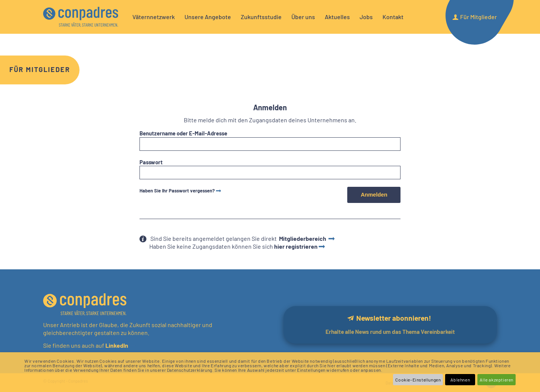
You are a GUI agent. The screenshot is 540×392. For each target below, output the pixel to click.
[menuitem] (154, 17)
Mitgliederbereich (303, 238)
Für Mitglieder (40, 69)
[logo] (81, 17)
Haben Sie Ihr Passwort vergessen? (177, 191)
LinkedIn (116, 345)
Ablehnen (460, 380)
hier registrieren (296, 246)
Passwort (151, 162)
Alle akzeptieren (496, 380)
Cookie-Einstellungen (418, 380)
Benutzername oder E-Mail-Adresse (183, 133)
